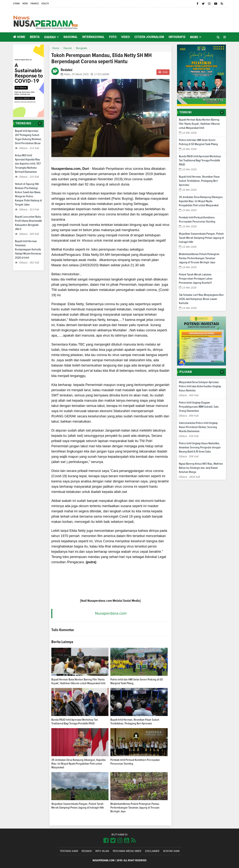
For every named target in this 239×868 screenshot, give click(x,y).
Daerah (68, 48)
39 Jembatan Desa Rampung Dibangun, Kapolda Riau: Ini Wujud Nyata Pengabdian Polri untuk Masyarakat (78, 764)
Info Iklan (102, 851)
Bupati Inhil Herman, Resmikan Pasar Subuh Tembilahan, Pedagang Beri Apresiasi (199, 181)
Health (45, 4)
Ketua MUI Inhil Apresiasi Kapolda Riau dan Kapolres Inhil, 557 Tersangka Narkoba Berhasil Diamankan (28, 164)
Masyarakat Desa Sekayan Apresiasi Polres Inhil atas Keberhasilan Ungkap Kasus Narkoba (200, 386)
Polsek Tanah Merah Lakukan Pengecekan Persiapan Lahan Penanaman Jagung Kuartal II (196, 279)
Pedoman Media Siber (127, 851)
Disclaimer (152, 851)
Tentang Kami (69, 851)
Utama (16, 4)
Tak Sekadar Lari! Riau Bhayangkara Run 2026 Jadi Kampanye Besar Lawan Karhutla (201, 299)
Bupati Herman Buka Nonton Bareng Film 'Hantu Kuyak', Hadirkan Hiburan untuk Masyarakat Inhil (199, 124)
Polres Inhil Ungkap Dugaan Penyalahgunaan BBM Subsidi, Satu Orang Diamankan (199, 407)
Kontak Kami (171, 851)
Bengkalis (82, 48)
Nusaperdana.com (111, 613)
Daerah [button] (50, 37)
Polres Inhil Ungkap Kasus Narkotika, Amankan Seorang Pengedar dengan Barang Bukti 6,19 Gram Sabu (200, 447)
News (25, 4)
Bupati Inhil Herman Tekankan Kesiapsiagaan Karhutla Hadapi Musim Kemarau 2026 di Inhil (28, 249)
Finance (35, 4)
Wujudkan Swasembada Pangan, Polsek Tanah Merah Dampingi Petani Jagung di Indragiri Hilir (201, 238)
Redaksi (87, 851)
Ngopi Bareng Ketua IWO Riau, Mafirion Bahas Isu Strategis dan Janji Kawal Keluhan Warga (201, 468)
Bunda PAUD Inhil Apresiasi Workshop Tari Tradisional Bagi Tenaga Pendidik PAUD (200, 160)
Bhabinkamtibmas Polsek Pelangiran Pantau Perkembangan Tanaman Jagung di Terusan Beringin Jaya (135, 808)
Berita (35, 37)
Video (125, 37)
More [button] (194, 37)
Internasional (93, 37)
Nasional (70, 37)
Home (19, 37)
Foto (113, 37)
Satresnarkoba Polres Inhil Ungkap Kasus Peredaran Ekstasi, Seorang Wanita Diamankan (198, 427)
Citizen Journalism (149, 37)
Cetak (163, 72)
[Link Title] (106, 841)
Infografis (177, 37)
